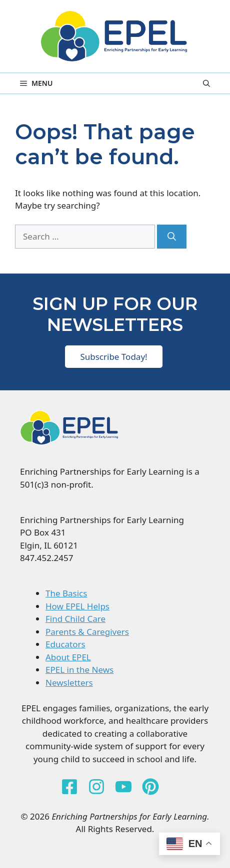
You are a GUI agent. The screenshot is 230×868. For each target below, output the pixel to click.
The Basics (66, 593)
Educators (65, 644)
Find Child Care (75, 619)
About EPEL (68, 657)
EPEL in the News (79, 670)
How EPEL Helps (77, 606)
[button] (206, 83)
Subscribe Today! (113, 357)
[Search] (172, 237)
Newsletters (69, 683)
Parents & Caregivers (87, 632)
